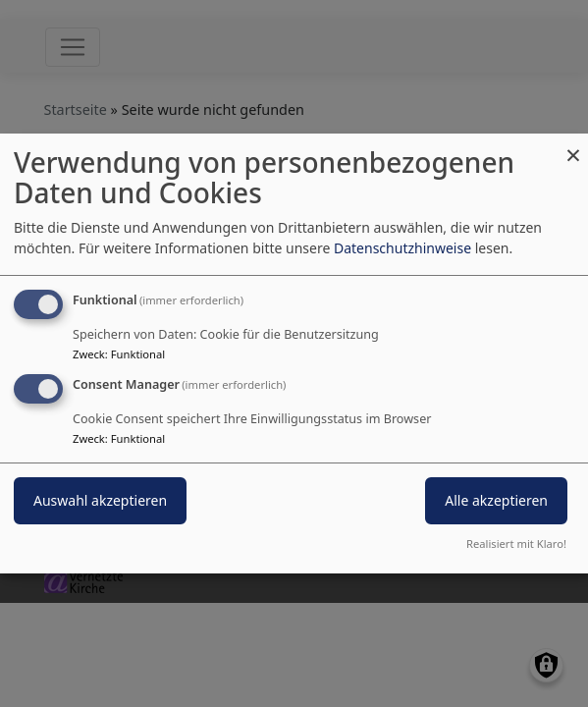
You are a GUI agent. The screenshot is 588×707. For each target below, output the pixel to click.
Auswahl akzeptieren (100, 500)
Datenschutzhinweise (402, 248)
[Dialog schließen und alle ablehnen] (573, 146)
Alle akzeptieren (496, 500)
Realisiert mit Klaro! (516, 544)
